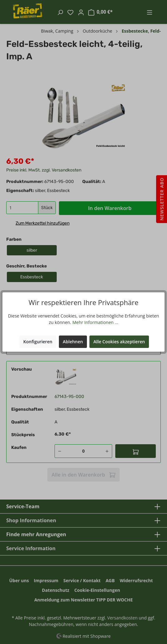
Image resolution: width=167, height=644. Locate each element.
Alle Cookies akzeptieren (119, 342)
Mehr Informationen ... (95, 322)
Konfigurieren (38, 342)
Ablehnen (73, 342)
